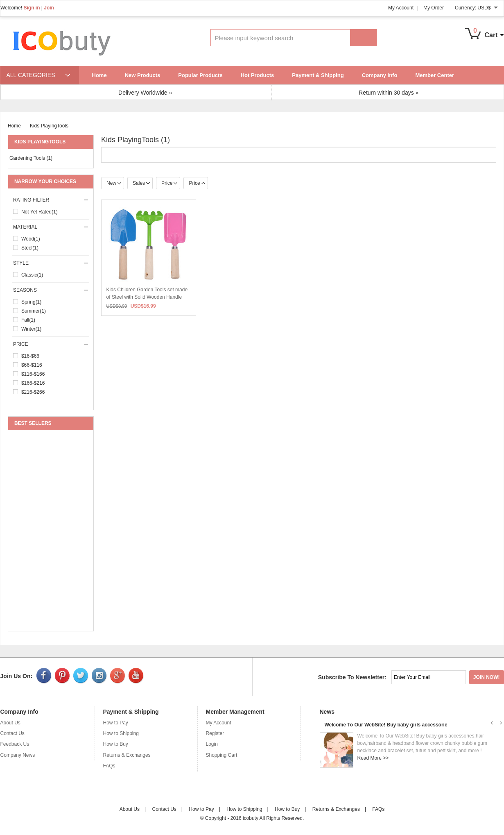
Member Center (435, 75)
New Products (143, 75)
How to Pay (116, 723)
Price (169, 183)
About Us (10, 723)
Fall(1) (28, 320)
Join (49, 8)
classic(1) (32, 275)
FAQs (109, 766)
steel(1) (30, 248)
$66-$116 (32, 365)
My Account (401, 8)
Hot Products (258, 75)
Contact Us (12, 733)
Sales (141, 183)
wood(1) (31, 239)
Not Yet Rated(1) (40, 212)
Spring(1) (31, 302)
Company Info (380, 75)
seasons (51, 290)
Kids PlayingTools (49, 126)
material (51, 227)
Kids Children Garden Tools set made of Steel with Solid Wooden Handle (144, 297)
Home (99, 75)
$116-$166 (33, 374)
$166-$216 (33, 383)
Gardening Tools (31, 158)
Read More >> (373, 758)
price (51, 344)
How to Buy (116, 744)
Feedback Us (15, 744)
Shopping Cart (222, 755)
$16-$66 (30, 356)
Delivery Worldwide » (145, 93)
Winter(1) (31, 329)
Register (215, 733)
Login (212, 744)
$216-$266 (33, 392)
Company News (18, 755)
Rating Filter (51, 200)
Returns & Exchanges (127, 755)
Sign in (32, 8)
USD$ (484, 8)
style (51, 263)
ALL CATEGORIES (31, 75)
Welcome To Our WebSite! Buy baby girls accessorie (386, 725)
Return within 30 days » (389, 93)
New (114, 183)
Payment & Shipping (318, 75)
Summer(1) (34, 311)
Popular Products (200, 75)
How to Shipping (121, 733)
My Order (434, 8)
